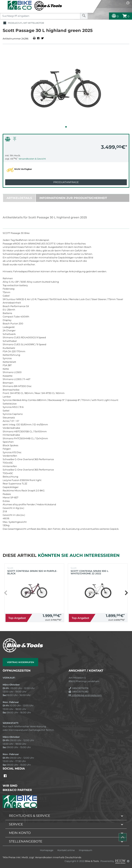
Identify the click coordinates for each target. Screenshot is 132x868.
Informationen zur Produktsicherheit (73, 198)
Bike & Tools (92, 861)
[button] (66, 127)
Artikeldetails (19, 198)
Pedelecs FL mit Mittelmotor (23, 23)
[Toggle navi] (4, 3)
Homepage (47, 850)
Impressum (86, 850)
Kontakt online (66, 850)
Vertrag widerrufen (21, 662)
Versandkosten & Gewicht (32, 159)
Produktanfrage (66, 182)
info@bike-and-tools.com (85, 695)
